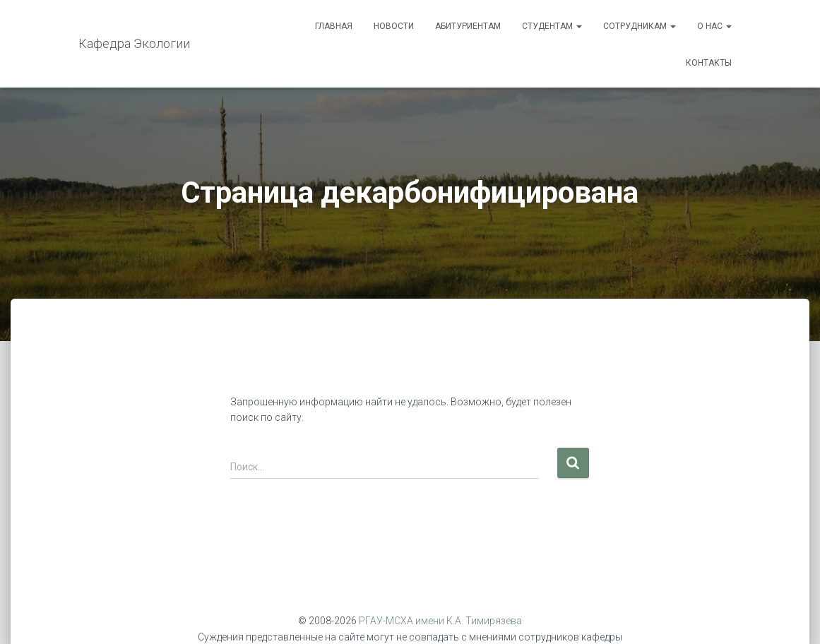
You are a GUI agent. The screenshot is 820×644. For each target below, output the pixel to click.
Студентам (552, 26)
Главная (334, 26)
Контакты (709, 63)
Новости (394, 26)
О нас (714, 26)
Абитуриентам (468, 26)
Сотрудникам (640, 26)
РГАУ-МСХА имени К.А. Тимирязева (440, 621)
